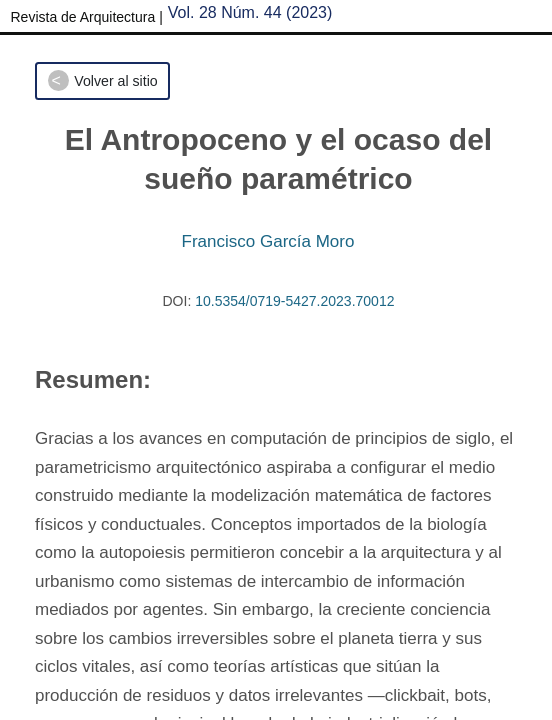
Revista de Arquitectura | (87, 17)
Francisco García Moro (268, 241)
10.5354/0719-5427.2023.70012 (294, 301)
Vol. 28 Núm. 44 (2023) (250, 12)
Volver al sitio (115, 81)
